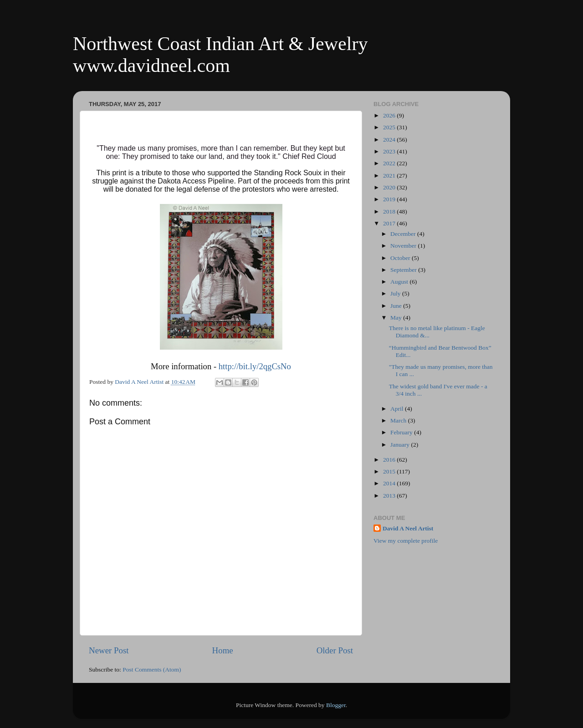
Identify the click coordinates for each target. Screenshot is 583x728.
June (397, 306)
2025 (390, 127)
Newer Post (109, 650)
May (397, 318)
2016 (390, 460)
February (402, 432)
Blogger (336, 705)
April (398, 409)
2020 (390, 187)
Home (223, 650)
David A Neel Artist (408, 528)
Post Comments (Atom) (152, 669)
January (401, 445)
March (399, 420)
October (401, 258)
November (404, 246)
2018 (390, 211)
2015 (390, 471)
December (404, 234)
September (404, 270)
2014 (390, 483)
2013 (390, 496)
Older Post (335, 650)
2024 (390, 140)
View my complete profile (406, 541)
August (400, 282)
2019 (390, 199)
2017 (390, 223)
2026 (390, 115)
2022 (390, 163)
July (396, 293)
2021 (390, 176)
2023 (390, 151)
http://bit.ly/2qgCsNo (255, 366)
